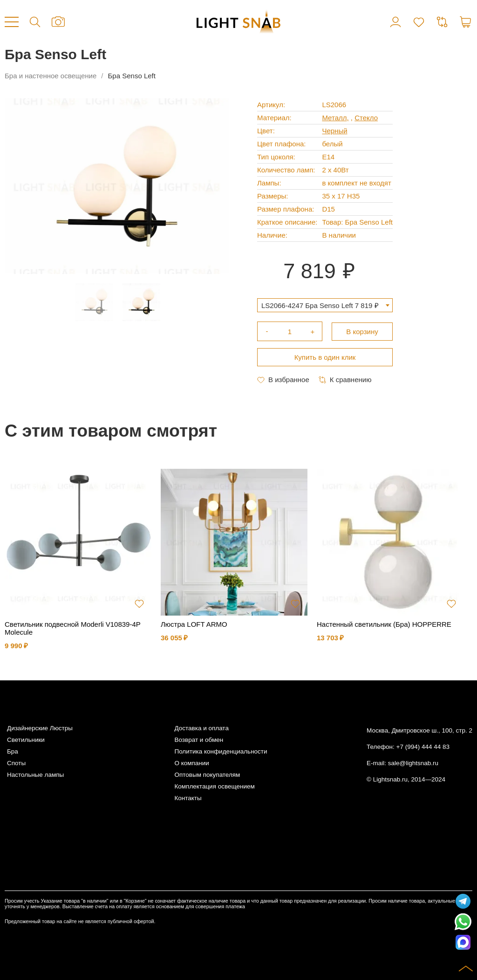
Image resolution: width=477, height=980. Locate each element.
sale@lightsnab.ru (413, 763)
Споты (16, 763)
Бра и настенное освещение (51, 76)
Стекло (366, 118)
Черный (334, 131)
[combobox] (325, 305)
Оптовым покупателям (207, 775)
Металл (334, 118)
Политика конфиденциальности (221, 751)
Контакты (188, 798)
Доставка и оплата (201, 728)
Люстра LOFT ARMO (194, 624)
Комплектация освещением (214, 786)
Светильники (26, 740)
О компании (191, 763)
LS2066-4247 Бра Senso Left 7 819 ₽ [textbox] (320, 305)
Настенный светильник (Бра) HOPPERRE (384, 624)
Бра (13, 751)
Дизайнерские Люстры (40, 728)
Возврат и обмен (199, 740)
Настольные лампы (35, 775)
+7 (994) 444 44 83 (423, 747)
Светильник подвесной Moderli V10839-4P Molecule (73, 628)
